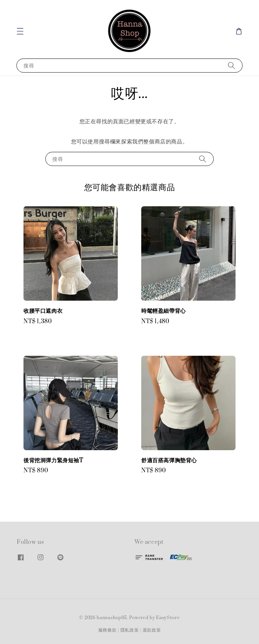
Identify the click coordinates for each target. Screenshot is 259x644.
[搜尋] (231, 65)
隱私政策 (130, 630)
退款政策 (152, 630)
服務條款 (108, 630)
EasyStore (168, 618)
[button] (20, 31)
